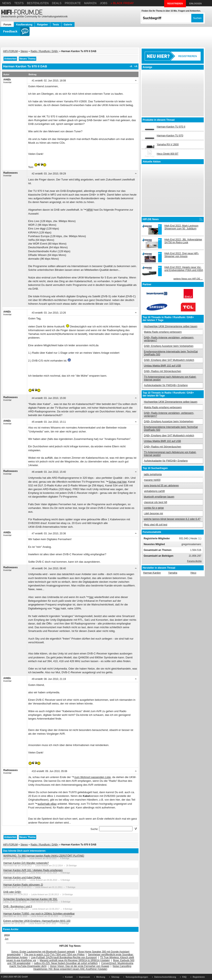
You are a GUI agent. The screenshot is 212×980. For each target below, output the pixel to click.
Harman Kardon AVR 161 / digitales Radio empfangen (33, 870)
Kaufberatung (24, 25)
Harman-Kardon (152, 573)
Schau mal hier (118, 482)
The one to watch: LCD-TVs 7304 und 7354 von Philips (54, 955)
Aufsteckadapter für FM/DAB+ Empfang (166, 385)
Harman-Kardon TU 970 (170, 136)
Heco (193, 573)
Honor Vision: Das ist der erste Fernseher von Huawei (80, 966)
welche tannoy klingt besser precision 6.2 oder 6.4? (172, 519)
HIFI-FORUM (10, 51)
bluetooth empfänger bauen (159, 497)
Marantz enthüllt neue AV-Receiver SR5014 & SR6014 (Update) (75, 960)
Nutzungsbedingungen (137, 977)
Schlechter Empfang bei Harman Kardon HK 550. (30, 899)
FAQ (184, 977)
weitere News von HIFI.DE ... (188, 279)
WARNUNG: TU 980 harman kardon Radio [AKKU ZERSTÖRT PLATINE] (44, 856)
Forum (7, 25)
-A (131, 66)
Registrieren (199, 977)
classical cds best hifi (155, 502)
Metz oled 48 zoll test (156, 525)
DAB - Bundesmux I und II (18, 906)
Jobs (104, 3)
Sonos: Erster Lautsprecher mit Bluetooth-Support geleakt (43, 952)
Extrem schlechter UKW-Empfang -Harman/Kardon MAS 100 (37, 921)
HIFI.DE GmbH (21, 977)
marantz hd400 (152, 480)
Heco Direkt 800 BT (168, 154)
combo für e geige (154, 508)
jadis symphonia (153, 474)
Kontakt (69, 977)
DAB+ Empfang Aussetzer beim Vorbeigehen (169, 346)
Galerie (68, 25)
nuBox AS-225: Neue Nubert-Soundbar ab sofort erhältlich (66, 963)
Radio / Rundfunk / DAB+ (45, 51)
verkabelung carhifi (154, 491)
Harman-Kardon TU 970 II (171, 127)
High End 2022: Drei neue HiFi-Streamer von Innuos (182, 255)
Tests (19, 3)
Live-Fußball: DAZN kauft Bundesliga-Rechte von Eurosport (64, 957)
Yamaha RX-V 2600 (168, 144)
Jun (7, 939)
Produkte (73, 3)
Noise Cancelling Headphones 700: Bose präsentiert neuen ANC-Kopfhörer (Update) (82, 968)
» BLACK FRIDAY (122, 3)
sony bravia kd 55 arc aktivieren (161, 486)
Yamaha (173, 573)
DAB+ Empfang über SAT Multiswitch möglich (169, 360)
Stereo (24, 51)
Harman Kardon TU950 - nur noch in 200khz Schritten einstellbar (39, 914)
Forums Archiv (194, 561)
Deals (57, 3)
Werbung (101, 977)
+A (136, 66)
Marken (90, 3)
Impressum (84, 977)
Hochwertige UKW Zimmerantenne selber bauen (171, 326)
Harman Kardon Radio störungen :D (23, 885)
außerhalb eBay (47, 804)
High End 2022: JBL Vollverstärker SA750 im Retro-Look (183, 241)
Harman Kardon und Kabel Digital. (22, 877)
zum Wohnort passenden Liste (93, 777)
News (7, 3)
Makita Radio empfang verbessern (163, 332)
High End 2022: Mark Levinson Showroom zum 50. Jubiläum (181, 227)
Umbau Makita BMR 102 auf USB (162, 366)
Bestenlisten (38, 3)
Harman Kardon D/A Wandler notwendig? (26, 863)
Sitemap (115, 977)
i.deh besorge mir (154, 513)
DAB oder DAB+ (12, 892)
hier (91, 597)
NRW (90, 210)
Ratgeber (42, 25)
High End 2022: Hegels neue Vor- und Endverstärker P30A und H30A (184, 269)
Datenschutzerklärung (165, 977)
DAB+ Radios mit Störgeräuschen (163, 371)
